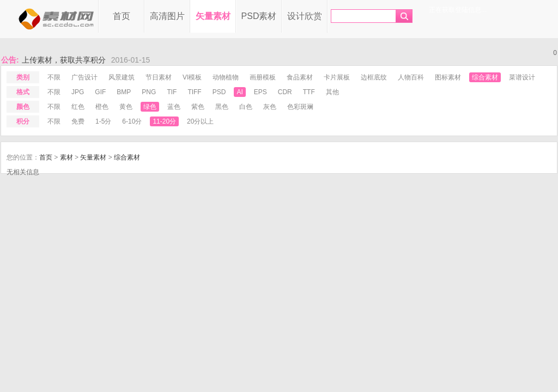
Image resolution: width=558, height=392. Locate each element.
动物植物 (226, 77)
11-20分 (164, 121)
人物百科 (411, 77)
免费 (78, 121)
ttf (309, 92)
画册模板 (263, 77)
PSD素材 (259, 16)
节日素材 (159, 77)
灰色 (270, 107)
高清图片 (167, 16)
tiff (194, 92)
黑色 (222, 107)
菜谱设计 (522, 77)
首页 (122, 16)
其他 (332, 92)
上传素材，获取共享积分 (64, 60)
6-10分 (132, 121)
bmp (124, 92)
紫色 (198, 107)
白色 (246, 107)
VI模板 (192, 77)
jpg (78, 92)
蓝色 (174, 107)
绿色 (150, 107)
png (149, 92)
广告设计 (84, 77)
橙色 (102, 107)
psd (219, 92)
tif (172, 92)
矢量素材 (213, 16)
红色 (78, 107)
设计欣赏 (305, 16)
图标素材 (448, 77)
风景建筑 (122, 77)
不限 (54, 77)
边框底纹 (374, 77)
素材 (66, 157)
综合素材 (485, 77)
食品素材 (300, 77)
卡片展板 (337, 77)
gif (100, 92)
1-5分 (103, 121)
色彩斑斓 (300, 107)
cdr (285, 92)
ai (239, 92)
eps (260, 92)
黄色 (126, 107)
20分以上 (200, 121)
